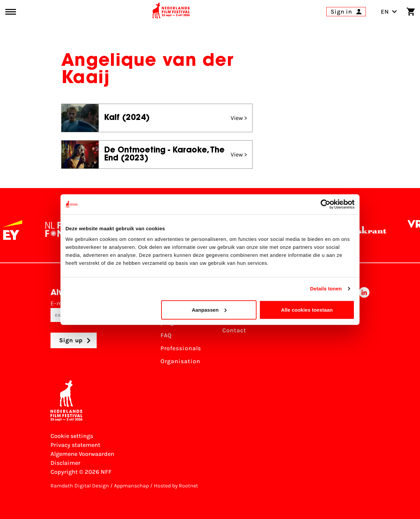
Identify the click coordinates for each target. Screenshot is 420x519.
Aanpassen (209, 310)
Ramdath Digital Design (80, 486)
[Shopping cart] (411, 12)
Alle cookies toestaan (307, 310)
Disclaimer (65, 463)
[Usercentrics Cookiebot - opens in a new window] (325, 204)
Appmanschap (131, 486)
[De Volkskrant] (364, 230)
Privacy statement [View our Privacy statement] (75, 445)
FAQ (166, 335)
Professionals (181, 348)
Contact (234, 330)
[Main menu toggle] (11, 12)
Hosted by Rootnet (176, 486)
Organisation (180, 361)
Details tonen (326, 289)
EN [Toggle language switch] (389, 12)
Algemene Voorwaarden (82, 454)
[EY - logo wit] (19, 230)
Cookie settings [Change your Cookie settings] (72, 436)
